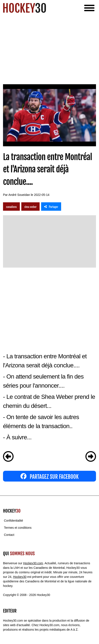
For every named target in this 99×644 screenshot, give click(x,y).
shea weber (30, 207)
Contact (9, 535)
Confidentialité (13, 521)
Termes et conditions (18, 528)
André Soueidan (19, 195)
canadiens (11, 207)
